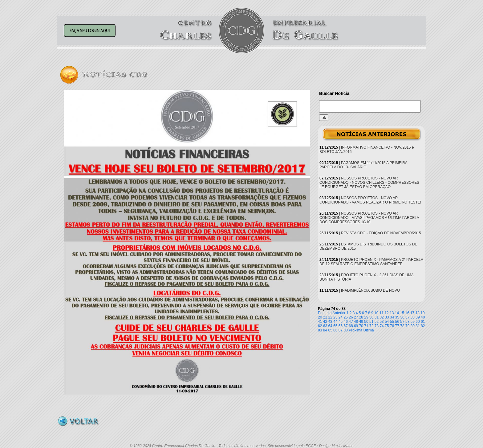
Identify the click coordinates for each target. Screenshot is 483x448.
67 (346, 326)
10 (376, 313)
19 (422, 313)
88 (346, 330)
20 (320, 317)
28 (361, 317)
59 (413, 322)
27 (356, 317)
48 (356, 322)
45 (341, 322)
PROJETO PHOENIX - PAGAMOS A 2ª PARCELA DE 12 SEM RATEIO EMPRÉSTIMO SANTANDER (371, 262)
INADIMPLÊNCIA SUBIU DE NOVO (370, 290)
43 (330, 322)
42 (325, 322)
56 (397, 322)
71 (366, 326)
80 (413, 326)
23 (335, 317)
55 (392, 322)
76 (392, 326)
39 (418, 317)
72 (371, 326)
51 (371, 322)
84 (325, 330)
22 (330, 317)
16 (407, 313)
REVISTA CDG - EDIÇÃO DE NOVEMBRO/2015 (381, 233)
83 (320, 330)
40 (423, 317)
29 (366, 317)
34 (392, 317)
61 (423, 322)
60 (418, 322)
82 (423, 326)
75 (387, 326)
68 (351, 326)
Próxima (355, 330)
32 (382, 317)
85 (330, 330)
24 (341, 317)
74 (382, 326)
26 (351, 317)
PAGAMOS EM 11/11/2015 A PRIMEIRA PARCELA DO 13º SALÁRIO (363, 165)
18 (418, 313)
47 (351, 322)
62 (320, 326)
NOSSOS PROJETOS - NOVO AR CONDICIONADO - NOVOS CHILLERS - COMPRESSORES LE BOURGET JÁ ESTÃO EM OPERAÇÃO (369, 183)
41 (320, 322)
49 (361, 322)
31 (377, 317)
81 (418, 326)
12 (386, 313)
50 (366, 322)
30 (371, 317)
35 (397, 317)
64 (330, 326)
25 (346, 317)
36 (402, 317)
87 (341, 330)
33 (387, 317)
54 (387, 322)
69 (356, 326)
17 (412, 313)
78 (402, 326)
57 (402, 322)
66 (341, 326)
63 (325, 326)
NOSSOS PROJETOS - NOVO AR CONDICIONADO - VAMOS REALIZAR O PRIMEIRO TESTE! (370, 200)
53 (382, 322)
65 (335, 326)
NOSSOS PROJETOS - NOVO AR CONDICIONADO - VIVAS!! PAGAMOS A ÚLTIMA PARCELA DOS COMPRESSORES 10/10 (369, 218)
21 (325, 317)
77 (397, 326)
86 (335, 330)
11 (382, 313)
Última (369, 330)
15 (402, 313)
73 (377, 326)
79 (407, 326)
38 (413, 317)
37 (407, 317)
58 (407, 322)
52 (377, 322)
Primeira (325, 313)
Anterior (339, 313)
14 (397, 313)
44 (335, 322)
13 (392, 313)
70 (361, 326)
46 (346, 322)
